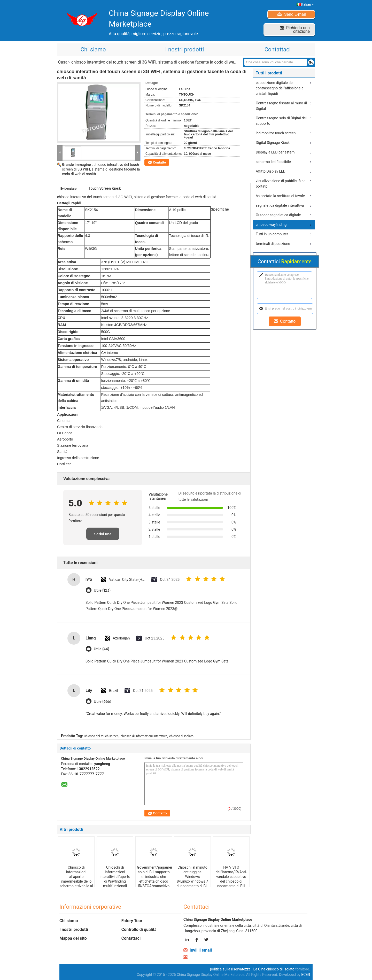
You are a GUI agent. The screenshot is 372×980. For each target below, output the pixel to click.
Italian (308, 4)
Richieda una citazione (298, 30)
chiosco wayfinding (271, 225)
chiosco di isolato (181, 736)
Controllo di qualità (139, 929)
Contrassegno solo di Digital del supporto (281, 121)
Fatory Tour (132, 921)
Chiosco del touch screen (101, 736)
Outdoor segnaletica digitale (278, 215)
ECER (306, 975)
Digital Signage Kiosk (273, 143)
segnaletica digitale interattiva (280, 205)
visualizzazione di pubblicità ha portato (281, 184)
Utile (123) (102, 591)
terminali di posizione (273, 244)
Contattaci (278, 49)
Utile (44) (101, 649)
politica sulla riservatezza (230, 969)
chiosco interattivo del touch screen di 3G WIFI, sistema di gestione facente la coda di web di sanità (101, 169)
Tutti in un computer (272, 234)
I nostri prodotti (185, 49)
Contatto (159, 162)
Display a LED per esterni (276, 152)
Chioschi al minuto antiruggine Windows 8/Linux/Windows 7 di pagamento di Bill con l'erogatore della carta (192, 881)
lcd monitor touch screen (276, 133)
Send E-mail (295, 14)
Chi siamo (93, 49)
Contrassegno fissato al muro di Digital (281, 106)
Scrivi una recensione (103, 536)
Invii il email (201, 950)
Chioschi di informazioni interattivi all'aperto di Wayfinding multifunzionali (115, 877)
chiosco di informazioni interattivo (144, 736)
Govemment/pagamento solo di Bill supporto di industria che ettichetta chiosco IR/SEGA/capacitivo (154, 877)
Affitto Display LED (271, 171)
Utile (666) (102, 702)
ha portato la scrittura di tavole (280, 196)
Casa (63, 62)
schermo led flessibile (273, 162)
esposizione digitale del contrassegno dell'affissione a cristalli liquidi (280, 88)
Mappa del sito (73, 938)
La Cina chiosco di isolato (274, 969)
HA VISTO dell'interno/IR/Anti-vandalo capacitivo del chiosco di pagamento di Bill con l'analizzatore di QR (231, 881)
